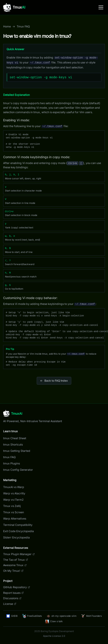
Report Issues (13, 593)
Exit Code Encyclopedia (18, 531)
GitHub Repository (17, 587)
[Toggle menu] (101, 7)
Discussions (12, 598)
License (10, 604)
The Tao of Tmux (16, 560)
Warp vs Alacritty (14, 493)
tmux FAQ (9, 457)
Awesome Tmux (15, 565)
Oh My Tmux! (13, 571)
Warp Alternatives (15, 519)
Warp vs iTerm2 (13, 500)
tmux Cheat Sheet (15, 438)
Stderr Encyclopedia (16, 537)
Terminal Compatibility (18, 525)
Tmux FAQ (23, 26)
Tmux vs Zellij (12, 506)
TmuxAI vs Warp (14, 487)
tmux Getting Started (17, 451)
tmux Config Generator (18, 470)
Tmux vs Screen (14, 512)
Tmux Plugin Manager (19, 554)
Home (7, 26)
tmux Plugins (11, 463)
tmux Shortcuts (13, 445)
